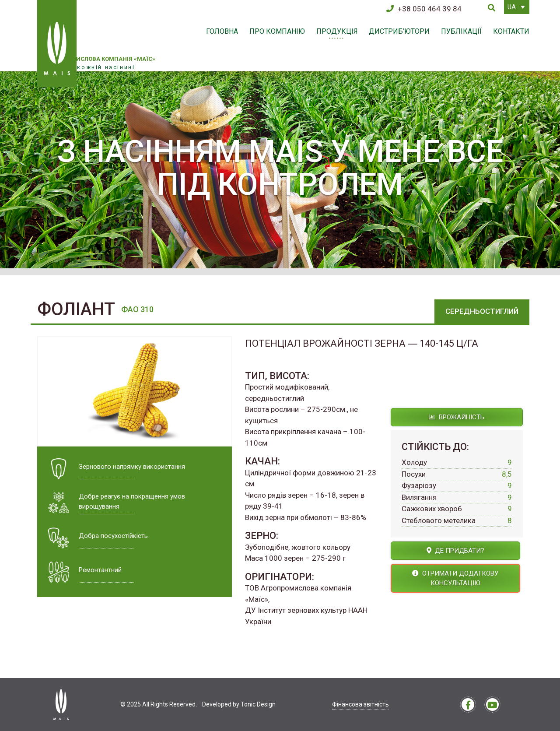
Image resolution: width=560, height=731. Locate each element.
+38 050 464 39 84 (424, 9)
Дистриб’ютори (399, 31)
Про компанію (277, 31)
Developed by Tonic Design (239, 704)
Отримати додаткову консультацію (455, 578)
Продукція (337, 31)
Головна (222, 31)
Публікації (461, 31)
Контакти (511, 31)
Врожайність (457, 417)
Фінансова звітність (360, 704)
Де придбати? (455, 551)
